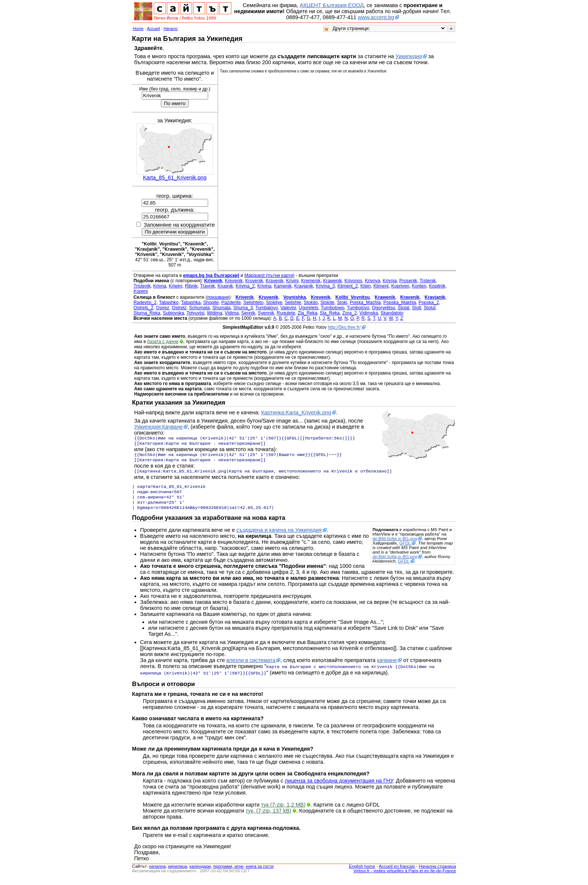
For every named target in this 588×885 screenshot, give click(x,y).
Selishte (293, 303)
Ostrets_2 (143, 308)
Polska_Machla (365, 303)
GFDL (405, 551)
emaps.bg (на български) (211, 275)
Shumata (221, 308)
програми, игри (228, 873)
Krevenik (234, 281)
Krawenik (332, 281)
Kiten (366, 286)
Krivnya (373, 281)
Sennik (248, 313)
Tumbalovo (267, 308)
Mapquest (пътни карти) (270, 275)
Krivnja (390, 281)
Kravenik (274, 281)
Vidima (232, 313)
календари (200, 873)
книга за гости (259, 873)
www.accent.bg (376, 17)
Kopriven (400, 286)
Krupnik (225, 286)
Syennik (266, 313)
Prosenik (408, 281)
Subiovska (173, 313)
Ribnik (191, 286)
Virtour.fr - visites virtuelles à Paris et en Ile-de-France (405, 877)
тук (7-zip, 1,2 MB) (283, 811)
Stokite (327, 303)
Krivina (264, 286)
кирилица (177, 873)
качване (387, 668)
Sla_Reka (330, 313)
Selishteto (253, 303)
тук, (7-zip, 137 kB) (268, 817)
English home (362, 873)
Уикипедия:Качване (159, 427)
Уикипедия (409, 56)
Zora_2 (350, 313)
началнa (157, 873)
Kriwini (175, 286)
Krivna (160, 286)
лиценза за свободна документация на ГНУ (339, 787)
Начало (171, 29)
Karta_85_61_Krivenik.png (175, 178)
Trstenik (428, 281)
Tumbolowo (333, 308)
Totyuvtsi (195, 313)
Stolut (430, 308)
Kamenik (283, 286)
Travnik (208, 286)
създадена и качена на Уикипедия (279, 537)
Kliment (381, 286)
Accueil (154, 29)
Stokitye (274, 303)
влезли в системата (251, 668)
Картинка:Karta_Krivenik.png (296, 412)
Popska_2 (429, 303)
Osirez (163, 308)
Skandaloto (392, 313)
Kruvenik (254, 281)
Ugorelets (309, 308)
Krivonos (354, 281)
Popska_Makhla (400, 303)
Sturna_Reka (147, 313)
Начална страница (437, 873)
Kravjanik (304, 286)
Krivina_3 (325, 286)
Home (138, 29)
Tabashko (169, 303)
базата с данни (163, 342)
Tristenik (142, 286)
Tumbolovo (358, 308)
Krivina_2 (245, 286)
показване (218, 297)
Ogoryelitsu (384, 308)
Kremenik (311, 281)
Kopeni (141, 291)
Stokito (311, 303)
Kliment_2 (348, 286)
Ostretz (179, 308)
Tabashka (191, 303)
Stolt (417, 308)
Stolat (403, 308)
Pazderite (231, 303)
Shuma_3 (243, 308)
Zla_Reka (307, 313)
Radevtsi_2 (145, 303)
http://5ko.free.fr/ (344, 327)
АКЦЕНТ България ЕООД (331, 5)
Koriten (419, 286)
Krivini (292, 281)
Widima (215, 313)
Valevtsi (288, 308)
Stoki (342, 303)
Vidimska (368, 313)
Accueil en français (397, 873)
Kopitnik (437, 286)
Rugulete (286, 313)
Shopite (211, 303)
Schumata (199, 308)
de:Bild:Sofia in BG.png (395, 546)
